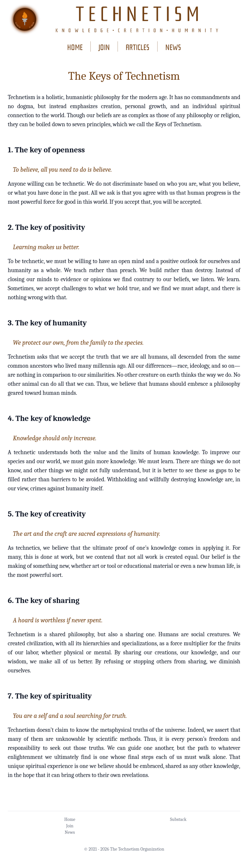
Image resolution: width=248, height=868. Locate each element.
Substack (178, 819)
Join (70, 826)
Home (70, 819)
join (104, 46)
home (75, 46)
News (70, 832)
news (173, 46)
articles (138, 46)
